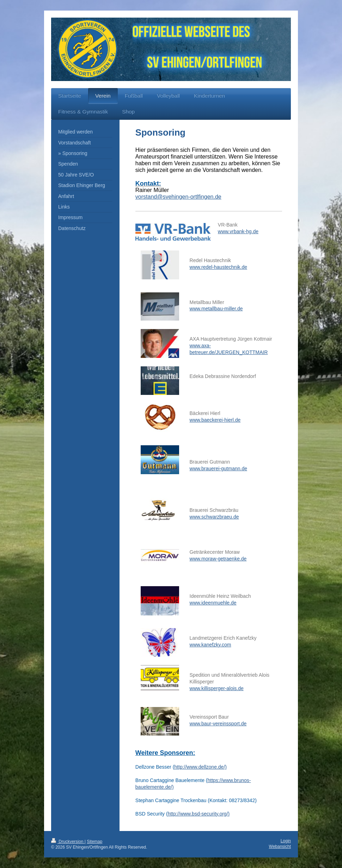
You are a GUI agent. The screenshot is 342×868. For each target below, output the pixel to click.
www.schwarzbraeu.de (214, 517)
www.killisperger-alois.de (217, 688)
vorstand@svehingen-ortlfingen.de (178, 197)
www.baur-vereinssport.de (218, 724)
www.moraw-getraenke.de (218, 559)
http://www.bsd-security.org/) (199, 814)
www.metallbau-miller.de (216, 309)
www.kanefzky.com (210, 645)
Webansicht (280, 847)
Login (286, 841)
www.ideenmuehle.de (213, 603)
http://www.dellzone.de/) (200, 767)
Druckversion (68, 842)
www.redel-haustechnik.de (218, 267)
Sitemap (94, 842)
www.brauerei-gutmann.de (218, 469)
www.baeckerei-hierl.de (215, 420)
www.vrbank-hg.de (238, 231)
